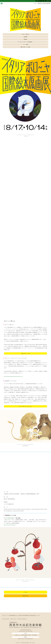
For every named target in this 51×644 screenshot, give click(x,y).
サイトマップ (13, 619)
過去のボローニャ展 (25, 353)
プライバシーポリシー (22, 619)
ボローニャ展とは (25, 34)
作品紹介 (25, 39)
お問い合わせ (25, 596)
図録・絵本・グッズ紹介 (26, 47)
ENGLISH (48, 1)
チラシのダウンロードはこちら (25, 406)
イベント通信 (25, 44)
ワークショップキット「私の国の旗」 (26, 42)
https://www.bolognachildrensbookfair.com (13, 376)
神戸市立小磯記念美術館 (9, 518)
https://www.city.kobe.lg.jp (10, 525)
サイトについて (6, 619)
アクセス (25, 592)
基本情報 (25, 37)
